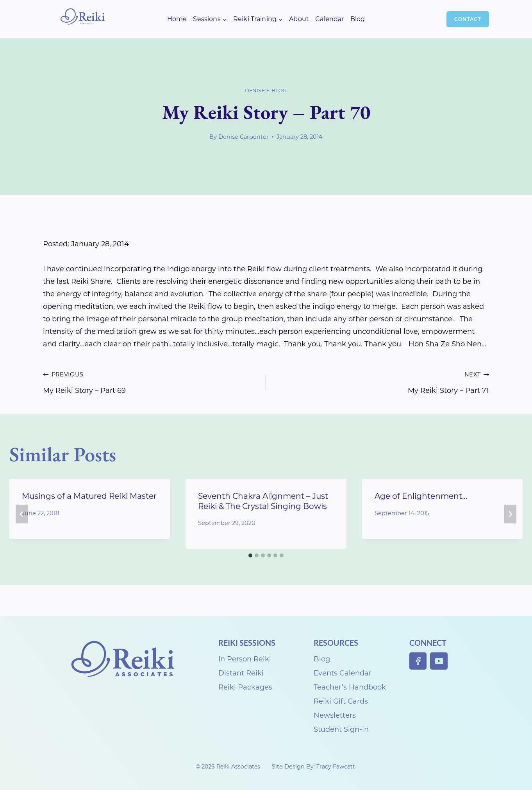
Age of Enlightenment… (421, 496)
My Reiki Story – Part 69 (151, 381)
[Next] (510, 514)
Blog (358, 19)
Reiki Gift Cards (341, 701)
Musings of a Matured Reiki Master (89, 496)
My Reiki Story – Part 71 (381, 381)
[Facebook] (418, 661)
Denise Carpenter (244, 137)
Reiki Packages (245, 687)
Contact (468, 19)
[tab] (250, 555)
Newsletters (335, 715)
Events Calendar (343, 673)
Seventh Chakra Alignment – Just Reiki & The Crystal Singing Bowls (263, 501)
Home (177, 19)
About (299, 19)
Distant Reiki (241, 673)
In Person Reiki (245, 659)
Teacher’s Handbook (350, 687)
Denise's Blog (266, 90)
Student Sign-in (341, 729)
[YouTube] (439, 661)
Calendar (329, 19)
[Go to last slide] (22, 514)
